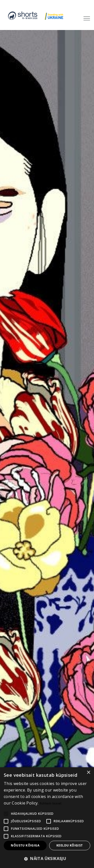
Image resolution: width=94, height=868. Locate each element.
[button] (47, 859)
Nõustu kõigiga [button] (25, 845)
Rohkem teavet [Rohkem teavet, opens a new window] (51, 803)
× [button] (88, 773)
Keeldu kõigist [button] (70, 845)
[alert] (47, 818)
